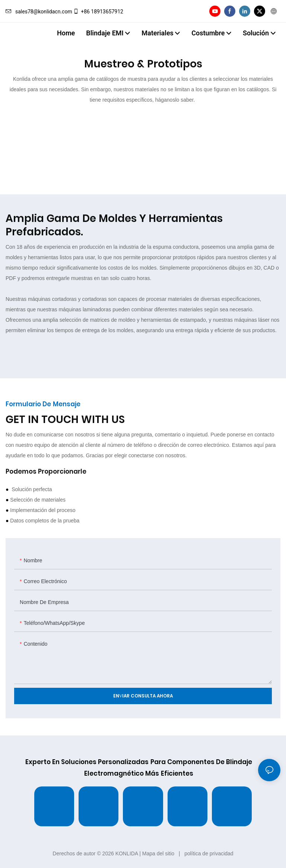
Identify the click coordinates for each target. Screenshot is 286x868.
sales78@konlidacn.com (39, 12)
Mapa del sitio (158, 853)
